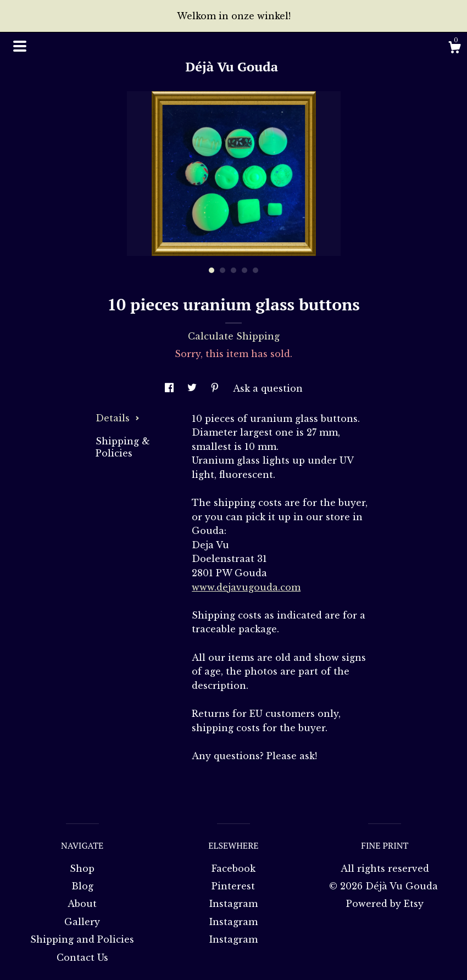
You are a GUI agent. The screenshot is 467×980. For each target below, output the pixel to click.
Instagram (233, 904)
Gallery (82, 922)
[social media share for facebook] (171, 388)
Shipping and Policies (82, 939)
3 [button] (233, 270)
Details (118, 418)
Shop (82, 868)
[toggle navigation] (20, 46)
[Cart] (454, 49)
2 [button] (223, 270)
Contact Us (82, 957)
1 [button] (212, 270)
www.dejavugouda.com (246, 587)
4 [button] (244, 270)
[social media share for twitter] (193, 388)
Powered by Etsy (385, 904)
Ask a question (268, 388)
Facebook (233, 868)
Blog (82, 886)
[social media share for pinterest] (216, 388)
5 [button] (255, 270)
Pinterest (233, 886)
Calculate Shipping (234, 336)
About (82, 904)
